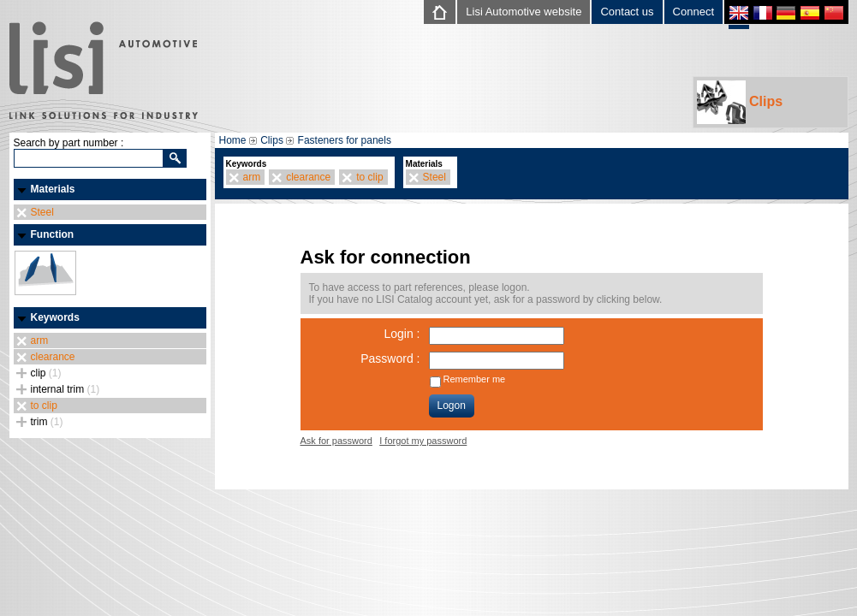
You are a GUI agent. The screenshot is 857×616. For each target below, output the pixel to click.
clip (46, 373)
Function (53, 234)
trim (47, 422)
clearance (53, 357)
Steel (42, 212)
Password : (390, 358)
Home (233, 140)
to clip (44, 406)
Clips (740, 102)
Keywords (55, 317)
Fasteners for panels (345, 140)
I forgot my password (423, 441)
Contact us (627, 12)
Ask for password (336, 441)
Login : (402, 334)
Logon (452, 406)
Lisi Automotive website (524, 12)
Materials (53, 189)
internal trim (65, 389)
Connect (693, 12)
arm (40, 341)
